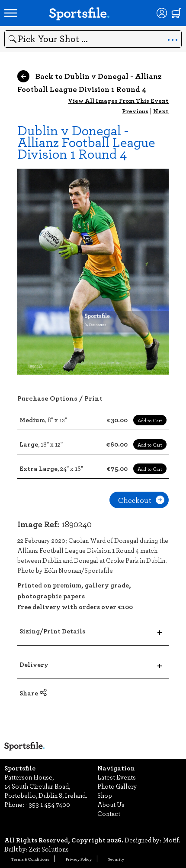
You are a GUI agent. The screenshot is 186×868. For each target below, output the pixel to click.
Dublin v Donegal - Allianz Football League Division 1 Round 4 (86, 142)
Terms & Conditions (30, 859)
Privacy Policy (79, 859)
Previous (135, 111)
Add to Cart (150, 420)
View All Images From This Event (118, 100)
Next (161, 111)
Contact (109, 813)
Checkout (141, 500)
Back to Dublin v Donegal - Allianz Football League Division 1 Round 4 (90, 82)
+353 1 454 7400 (48, 804)
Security (116, 859)
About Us (111, 804)
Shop (105, 795)
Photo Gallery (117, 786)
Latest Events (117, 777)
